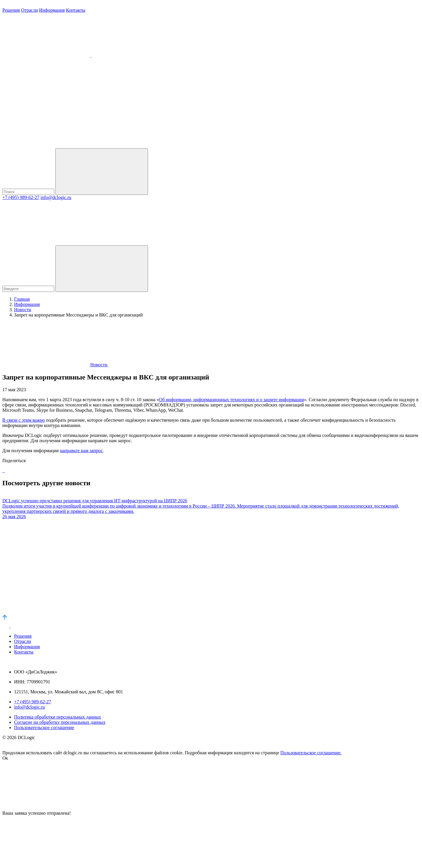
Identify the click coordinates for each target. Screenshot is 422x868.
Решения (11, 10)
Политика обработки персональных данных (58, 717)
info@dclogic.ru (56, 197)
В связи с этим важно (24, 420)
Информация (52, 10)
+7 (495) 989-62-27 (21, 197)
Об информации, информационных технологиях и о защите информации (231, 400)
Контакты (76, 10)
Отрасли (30, 10)
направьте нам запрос (81, 451)
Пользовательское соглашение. (311, 753)
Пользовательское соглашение (44, 727)
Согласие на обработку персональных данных (60, 722)
